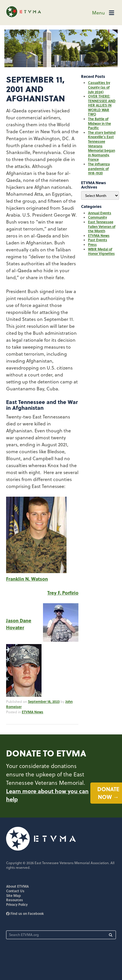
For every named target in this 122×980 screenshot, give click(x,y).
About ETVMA (17, 888)
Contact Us (15, 892)
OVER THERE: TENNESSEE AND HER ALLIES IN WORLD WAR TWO (102, 105)
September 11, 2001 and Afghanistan (36, 88)
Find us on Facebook (25, 915)
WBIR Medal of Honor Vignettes (101, 251)
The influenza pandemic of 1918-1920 (99, 168)
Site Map (14, 897)
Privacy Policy (17, 906)
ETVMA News (33, 712)
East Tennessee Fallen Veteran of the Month (102, 226)
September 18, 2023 (44, 701)
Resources (15, 901)
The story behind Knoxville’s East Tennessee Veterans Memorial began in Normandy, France (102, 146)
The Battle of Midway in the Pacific (99, 123)
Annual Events (100, 213)
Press (92, 244)
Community (97, 217)
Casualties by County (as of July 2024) (99, 87)
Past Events (98, 240)
